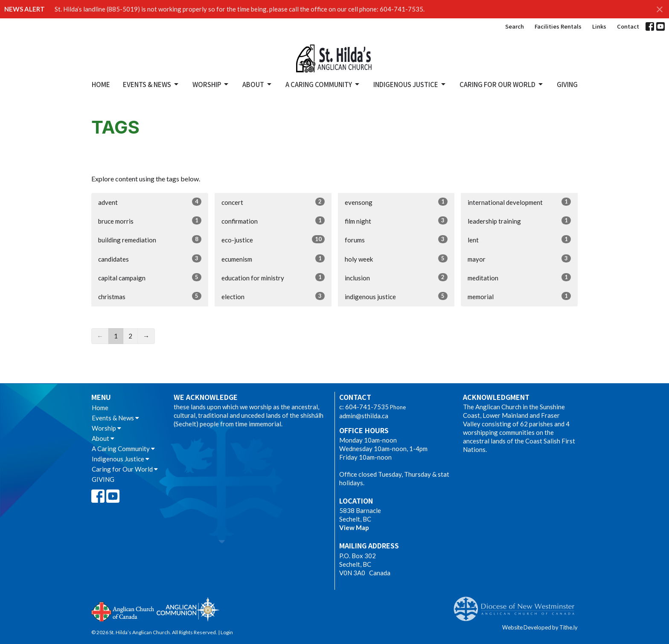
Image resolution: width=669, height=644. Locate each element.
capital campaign (150, 277)
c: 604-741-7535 (364, 407)
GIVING (567, 84)
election (273, 296)
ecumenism (273, 259)
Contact (628, 26)
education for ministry (273, 277)
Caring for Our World (502, 84)
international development (519, 202)
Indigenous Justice (410, 84)
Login (227, 632)
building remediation (150, 239)
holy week (396, 259)
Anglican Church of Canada (123, 611)
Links (599, 26)
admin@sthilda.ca (364, 416)
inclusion (396, 277)
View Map (354, 527)
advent (150, 202)
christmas (150, 296)
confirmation (273, 221)
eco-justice (273, 239)
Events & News (151, 84)
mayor (519, 259)
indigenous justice (396, 296)
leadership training (519, 221)
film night (396, 221)
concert (273, 202)
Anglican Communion (188, 609)
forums (396, 239)
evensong (396, 202)
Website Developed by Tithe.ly (540, 627)
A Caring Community (323, 84)
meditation (519, 277)
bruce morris (150, 221)
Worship (211, 84)
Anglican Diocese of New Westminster (517, 605)
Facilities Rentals (558, 26)
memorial (519, 296)
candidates (150, 259)
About (257, 84)
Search (515, 26)
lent (519, 239)
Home (101, 84)
